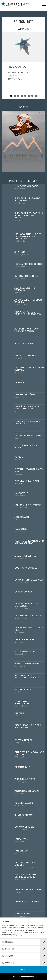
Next (42, 47)
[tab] (44, 951)
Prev (5, 47)
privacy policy (17, 944)
